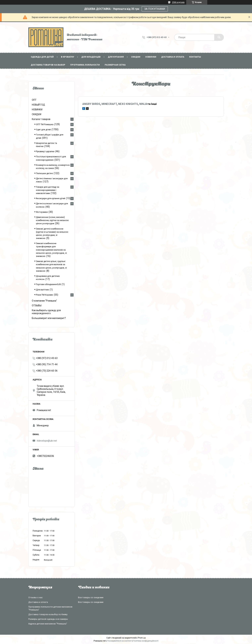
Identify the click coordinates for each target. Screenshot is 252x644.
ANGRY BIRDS (91, 104)
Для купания (116, 57)
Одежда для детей (42, 57)
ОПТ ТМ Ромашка (45, 124)
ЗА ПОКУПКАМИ (155, 9)
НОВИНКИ (151, 57)
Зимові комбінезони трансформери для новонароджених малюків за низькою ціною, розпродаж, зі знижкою (51, 250)
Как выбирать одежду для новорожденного (46, 312)
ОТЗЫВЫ (37, 305)
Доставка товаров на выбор (48, 65)
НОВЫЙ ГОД (38, 105)
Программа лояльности (85, 65)
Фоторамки (42, 212)
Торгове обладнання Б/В (48, 284)
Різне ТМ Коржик (44, 295)
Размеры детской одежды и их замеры (48, 619)
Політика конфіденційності (146, 641)
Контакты (195, 57)
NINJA (143, 104)
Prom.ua (142, 638)
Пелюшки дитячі (44, 173)
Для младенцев (91, 57)
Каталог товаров (41, 119)
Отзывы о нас (35, 597)
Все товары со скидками (91, 597)
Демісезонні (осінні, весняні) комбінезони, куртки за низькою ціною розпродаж (52, 220)
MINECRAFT (109, 104)
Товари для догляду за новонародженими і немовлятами (48, 190)
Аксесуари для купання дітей (51, 198)
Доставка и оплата (173, 57)
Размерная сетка (115, 65)
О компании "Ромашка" (44, 301)
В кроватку (68, 57)
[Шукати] (219, 37)
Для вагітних (42, 290)
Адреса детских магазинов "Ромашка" (48, 624)
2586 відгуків (178, 2)
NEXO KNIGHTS (128, 104)
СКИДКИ (136, 57)
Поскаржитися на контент (119, 641)
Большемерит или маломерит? (49, 318)
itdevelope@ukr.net (47, 441)
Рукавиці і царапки (45, 151)
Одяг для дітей (43, 130)
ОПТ (34, 100)
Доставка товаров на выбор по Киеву (48, 614)
